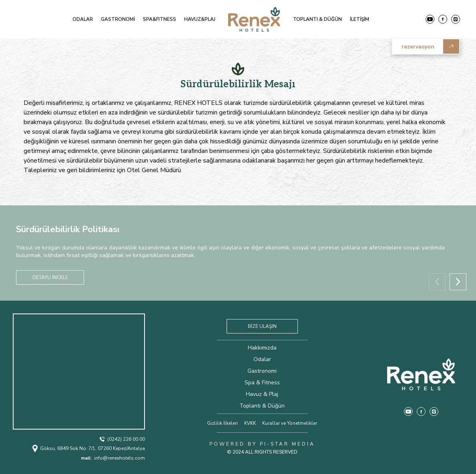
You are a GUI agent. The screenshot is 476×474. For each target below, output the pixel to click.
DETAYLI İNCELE (50, 277)
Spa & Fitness (262, 383)
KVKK (250, 423)
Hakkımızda (262, 348)
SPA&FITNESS (160, 19)
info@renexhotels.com (113, 458)
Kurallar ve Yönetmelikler (290, 423)
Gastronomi (262, 371)
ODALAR (83, 19)
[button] (458, 282)
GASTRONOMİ (118, 19)
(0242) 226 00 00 (122, 439)
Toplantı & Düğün (262, 406)
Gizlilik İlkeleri (222, 423)
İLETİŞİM (360, 19)
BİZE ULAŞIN (262, 326)
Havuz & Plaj (262, 394)
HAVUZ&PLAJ (200, 19)
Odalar (262, 359)
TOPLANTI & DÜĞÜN (317, 19)
